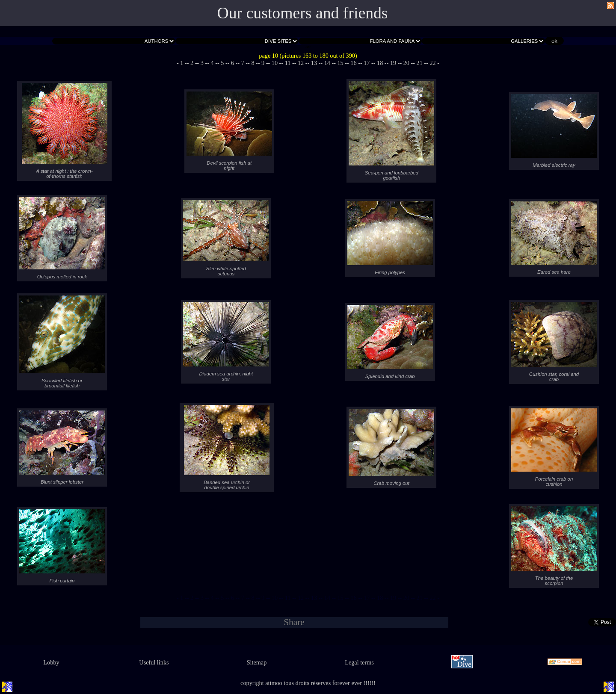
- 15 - (340, 63)
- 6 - (233, 63)
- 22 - (433, 63)
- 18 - (380, 63)
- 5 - (222, 63)
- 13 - (314, 63)
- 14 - (327, 63)
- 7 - (243, 63)
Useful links (154, 662)
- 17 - (367, 63)
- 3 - (202, 63)
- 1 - (182, 63)
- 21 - (419, 63)
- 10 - (275, 63)
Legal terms (359, 662)
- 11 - (287, 63)
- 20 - (406, 63)
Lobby (51, 662)
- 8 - (253, 63)
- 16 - (354, 63)
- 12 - (301, 63)
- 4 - (212, 63)
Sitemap (257, 662)
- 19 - (393, 63)
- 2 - (192, 63)
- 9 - (263, 63)
